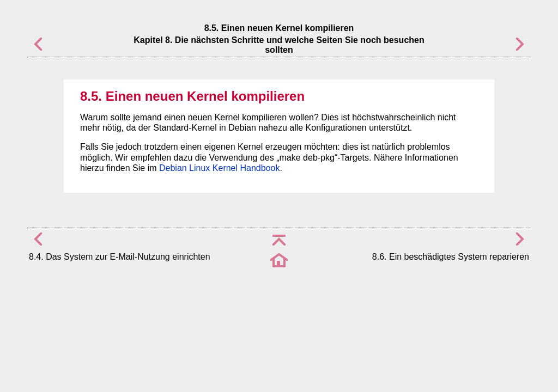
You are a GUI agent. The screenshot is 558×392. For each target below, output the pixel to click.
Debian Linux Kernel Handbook (219, 168)
